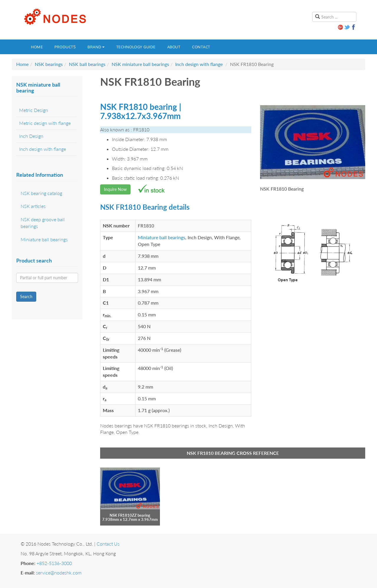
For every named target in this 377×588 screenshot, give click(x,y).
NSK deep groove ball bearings (43, 223)
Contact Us (108, 544)
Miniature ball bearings (162, 237)
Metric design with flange (45, 123)
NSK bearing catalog (41, 193)
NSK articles (33, 206)
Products (65, 47)
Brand (96, 47)
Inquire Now (115, 189)
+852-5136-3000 (54, 563)
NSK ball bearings (87, 64)
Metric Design (34, 110)
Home (37, 47)
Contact (201, 47)
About (174, 47)
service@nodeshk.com (59, 573)
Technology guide (136, 47)
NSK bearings (49, 64)
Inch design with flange (199, 64)
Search (26, 297)
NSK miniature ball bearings (140, 64)
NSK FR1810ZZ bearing (130, 515)
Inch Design (31, 136)
